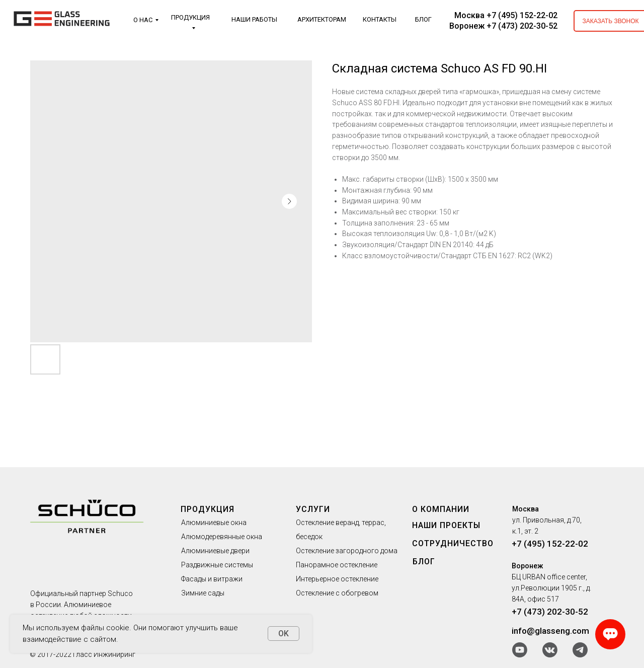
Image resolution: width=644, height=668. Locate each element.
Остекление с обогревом (337, 593)
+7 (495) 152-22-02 (550, 544)
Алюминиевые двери (215, 551)
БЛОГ (423, 19)
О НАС (143, 20)
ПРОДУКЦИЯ (190, 17)
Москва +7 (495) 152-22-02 (506, 15)
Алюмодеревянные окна (222, 537)
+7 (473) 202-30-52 (550, 612)
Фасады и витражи (212, 579)
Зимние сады (203, 593)
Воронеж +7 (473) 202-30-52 (503, 26)
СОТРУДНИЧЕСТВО (453, 543)
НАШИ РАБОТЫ (254, 19)
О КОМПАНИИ (441, 509)
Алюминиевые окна (214, 523)
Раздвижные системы (217, 565)
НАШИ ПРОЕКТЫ (446, 525)
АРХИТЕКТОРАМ (322, 19)
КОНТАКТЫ (380, 19)
